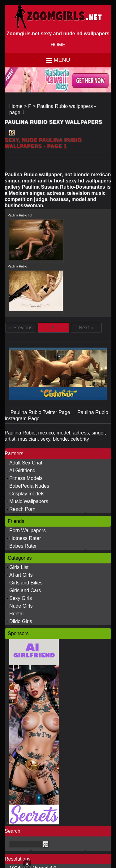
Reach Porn (22, 509)
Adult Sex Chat (26, 463)
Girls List (19, 567)
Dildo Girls (21, 621)
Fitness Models (26, 478)
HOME (58, 45)
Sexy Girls (21, 598)
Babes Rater (23, 546)
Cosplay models (27, 494)
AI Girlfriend (22, 470)
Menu (62, 60)
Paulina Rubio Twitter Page (41, 412)
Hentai (16, 614)
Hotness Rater (25, 538)
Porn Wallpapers (28, 530)
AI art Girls (21, 575)
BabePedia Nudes (29, 486)
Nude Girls (21, 606)
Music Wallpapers (29, 501)
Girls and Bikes (26, 583)
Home (16, 106)
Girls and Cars (25, 590)
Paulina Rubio (17, 266)
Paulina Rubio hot (20, 215)
